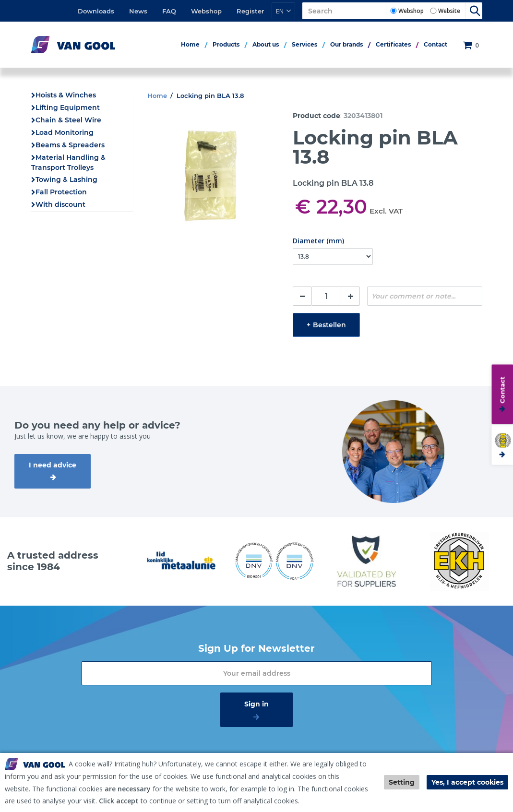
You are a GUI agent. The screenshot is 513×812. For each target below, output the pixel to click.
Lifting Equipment (68, 107)
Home (190, 44)
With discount (60, 204)
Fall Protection (61, 192)
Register (250, 11)
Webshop (206, 11)
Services (304, 44)
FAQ (169, 11)
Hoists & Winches (66, 95)
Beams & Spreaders (70, 145)
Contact (435, 44)
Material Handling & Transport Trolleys (68, 162)
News (138, 11)
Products (226, 44)
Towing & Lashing (66, 179)
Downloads (96, 11)
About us (266, 44)
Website (449, 11)
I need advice (53, 465)
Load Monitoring (65, 132)
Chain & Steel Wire (68, 120)
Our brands (346, 44)
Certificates (393, 44)
